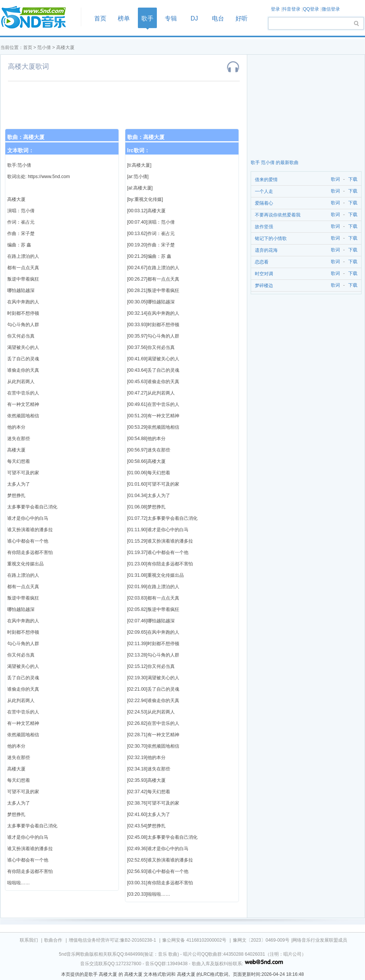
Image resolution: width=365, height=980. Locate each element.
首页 (38, 18)
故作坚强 (264, 227)
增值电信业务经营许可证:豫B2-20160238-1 (112, 940)
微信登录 (331, 9)
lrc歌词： (138, 150)
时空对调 (264, 274)
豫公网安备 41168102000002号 (194, 940)
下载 (353, 179)
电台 (218, 18)
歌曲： (26, 137)
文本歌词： (21, 150)
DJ (194, 18)
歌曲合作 (53, 940)
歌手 (147, 18)
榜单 (124, 18)
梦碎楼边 (264, 286)
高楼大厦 (65, 47)
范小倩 (44, 47)
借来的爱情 (266, 180)
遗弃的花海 (266, 250)
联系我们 (29, 940)
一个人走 (264, 191)
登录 (275, 9)
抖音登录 (291, 9)
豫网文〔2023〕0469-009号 (261, 940)
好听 (242, 18)
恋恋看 (262, 262)
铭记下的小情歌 (271, 238)
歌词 (334, 179)
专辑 (171, 18)
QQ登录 (311, 9)
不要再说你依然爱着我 (278, 215)
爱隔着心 (264, 203)
